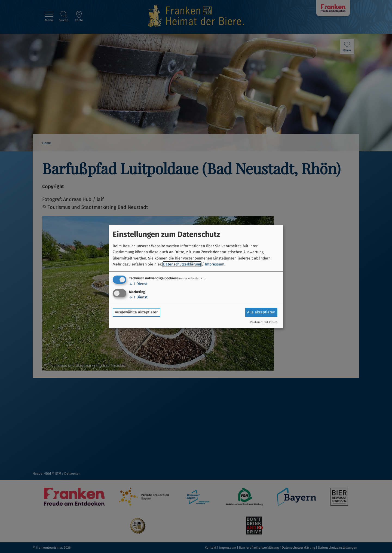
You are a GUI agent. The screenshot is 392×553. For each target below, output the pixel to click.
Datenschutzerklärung (182, 264)
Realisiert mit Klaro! (264, 322)
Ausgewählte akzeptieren (137, 312)
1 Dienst (138, 284)
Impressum (215, 264)
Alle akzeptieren (261, 312)
